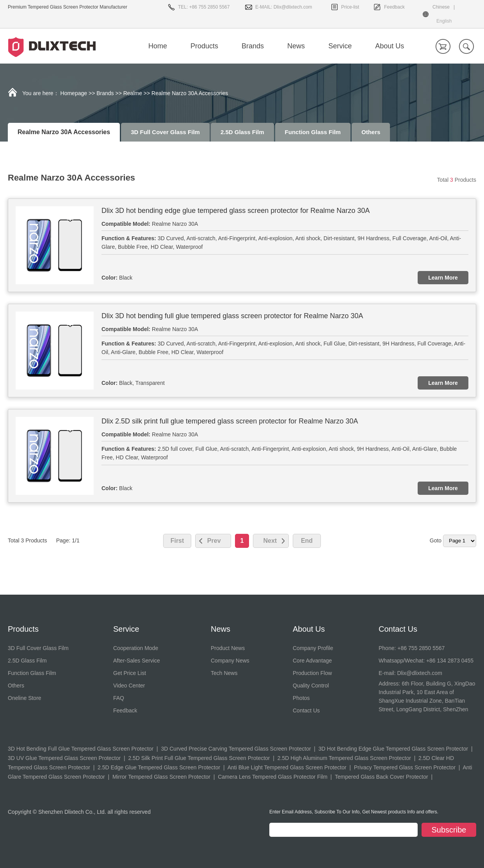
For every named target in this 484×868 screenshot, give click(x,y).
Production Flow (312, 673)
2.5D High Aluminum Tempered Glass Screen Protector (344, 758)
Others (371, 132)
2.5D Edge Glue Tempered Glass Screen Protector (159, 767)
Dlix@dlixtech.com (293, 7)
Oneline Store (25, 698)
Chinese (441, 7)
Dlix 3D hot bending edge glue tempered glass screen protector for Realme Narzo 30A (236, 211)
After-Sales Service (137, 661)
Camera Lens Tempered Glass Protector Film (273, 777)
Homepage (74, 93)
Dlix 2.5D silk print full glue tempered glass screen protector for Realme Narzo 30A (230, 421)
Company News (230, 661)
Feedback (394, 7)
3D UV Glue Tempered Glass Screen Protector (64, 758)
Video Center (129, 686)
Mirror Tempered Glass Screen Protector (161, 777)
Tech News (224, 673)
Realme (133, 93)
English (444, 21)
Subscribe (449, 830)
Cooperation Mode (136, 648)
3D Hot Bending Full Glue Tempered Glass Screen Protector (81, 749)
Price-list (350, 7)
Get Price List (130, 673)
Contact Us (306, 710)
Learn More (443, 278)
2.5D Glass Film (242, 132)
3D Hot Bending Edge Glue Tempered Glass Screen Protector (393, 749)
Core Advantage (312, 661)
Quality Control (311, 686)
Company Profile (313, 648)
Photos (301, 698)
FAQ (119, 698)
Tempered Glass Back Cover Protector (382, 777)
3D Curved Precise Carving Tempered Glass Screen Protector (236, 749)
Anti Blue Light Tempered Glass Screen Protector (287, 767)
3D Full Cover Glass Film (165, 132)
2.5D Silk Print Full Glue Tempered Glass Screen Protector (199, 758)
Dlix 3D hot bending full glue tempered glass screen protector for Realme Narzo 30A (232, 316)
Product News (228, 648)
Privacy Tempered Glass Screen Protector (405, 767)
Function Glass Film (313, 132)
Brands (105, 93)
